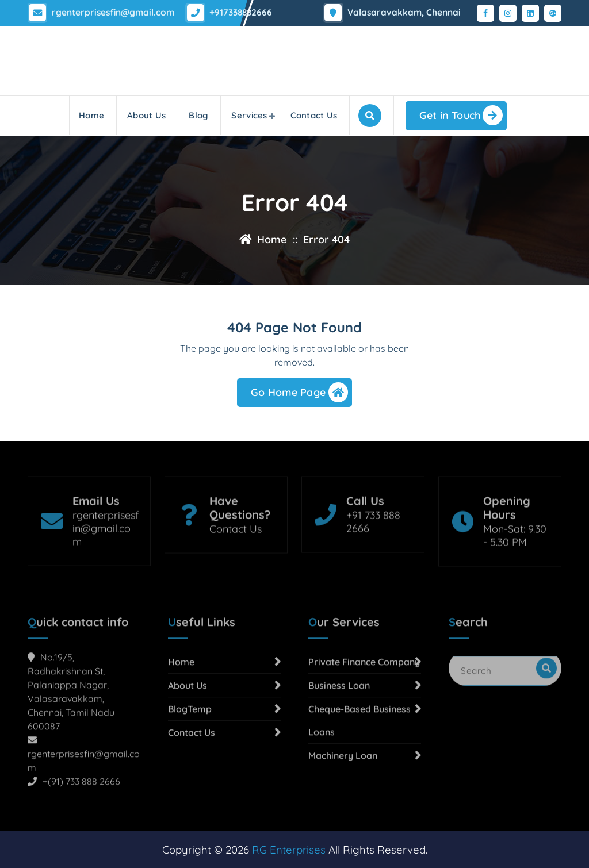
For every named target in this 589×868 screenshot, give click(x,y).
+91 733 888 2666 (373, 557)
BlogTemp (190, 780)
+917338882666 (238, 11)
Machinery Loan (343, 827)
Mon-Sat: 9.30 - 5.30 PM (515, 571)
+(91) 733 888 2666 (81, 852)
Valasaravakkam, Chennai (407, 11)
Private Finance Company (364, 733)
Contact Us (314, 115)
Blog (198, 115)
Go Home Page (299, 397)
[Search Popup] (370, 116)
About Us (146, 115)
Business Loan (339, 756)
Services (249, 115)
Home (91, 115)
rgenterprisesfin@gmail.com (112, 11)
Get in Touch (461, 115)
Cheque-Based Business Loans (359, 792)
